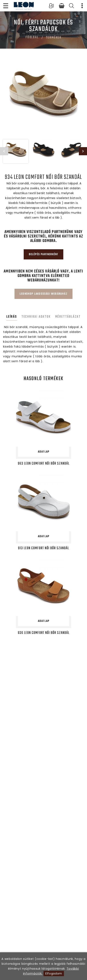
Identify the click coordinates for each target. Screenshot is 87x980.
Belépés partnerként (44, 254)
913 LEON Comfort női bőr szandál (43, 548)
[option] (43, 99)
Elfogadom (54, 973)
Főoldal (32, 37)
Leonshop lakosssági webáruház (43, 294)
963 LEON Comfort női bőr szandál (44, 464)
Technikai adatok (36, 317)
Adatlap (43, 452)
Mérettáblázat (68, 317)
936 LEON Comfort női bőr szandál (44, 633)
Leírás (12, 317)
